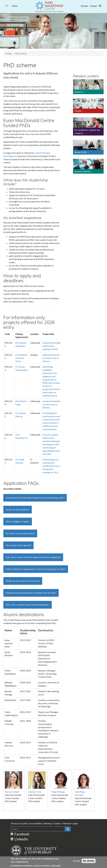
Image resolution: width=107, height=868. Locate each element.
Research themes (82, 171)
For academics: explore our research (87, 131)
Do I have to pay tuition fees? (20, 533)
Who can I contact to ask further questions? (28, 605)
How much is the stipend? (18, 545)
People (78, 111)
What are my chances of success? (23, 581)
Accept (77, 861)
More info (56, 866)
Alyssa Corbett (12, 792)
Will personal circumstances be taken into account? (31, 593)
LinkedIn (20, 839)
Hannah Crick (35, 792)
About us (79, 92)
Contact (93, 6)
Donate (84, 6)
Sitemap (48, 823)
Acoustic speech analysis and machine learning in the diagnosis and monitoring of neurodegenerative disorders (52, 444)
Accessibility (36, 823)
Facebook (20, 834)
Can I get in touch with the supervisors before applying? (33, 557)
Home (8, 53)
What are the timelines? (18, 510)
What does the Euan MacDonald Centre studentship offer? (35, 498)
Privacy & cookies (19, 823)
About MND (81, 152)
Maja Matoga (58, 792)
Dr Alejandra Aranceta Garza (21, 358)
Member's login (70, 823)
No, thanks (89, 861)
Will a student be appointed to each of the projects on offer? (36, 569)
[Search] (100, 6)
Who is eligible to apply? (18, 521)
